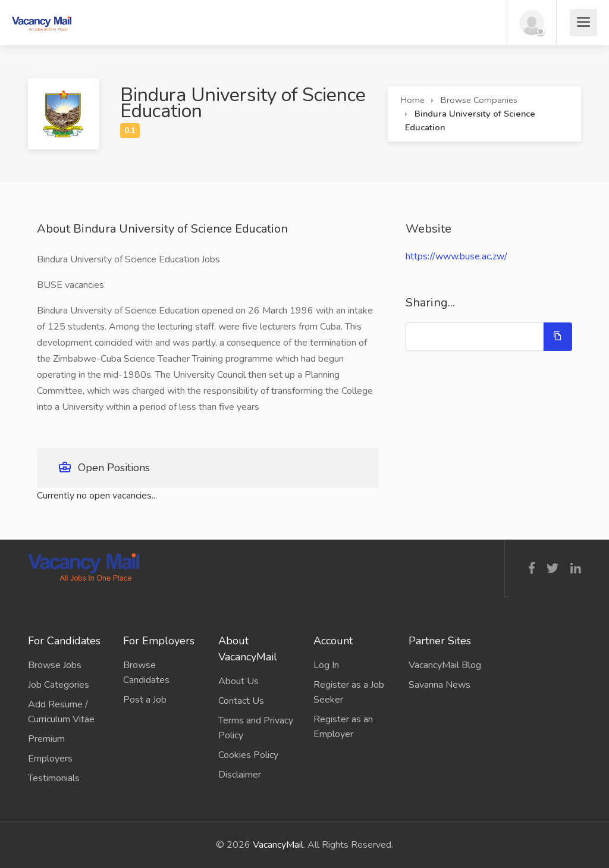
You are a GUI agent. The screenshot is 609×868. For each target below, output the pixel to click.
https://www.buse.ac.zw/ (456, 256)
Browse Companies (479, 100)
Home (413, 100)
